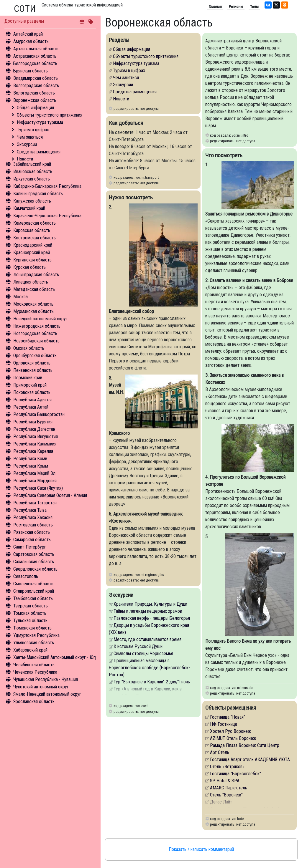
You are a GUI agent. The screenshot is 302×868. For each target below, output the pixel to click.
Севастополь (26, 576)
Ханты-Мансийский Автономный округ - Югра (56, 657)
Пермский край (28, 378)
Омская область (29, 348)
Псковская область (32, 392)
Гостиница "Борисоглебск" (235, 774)
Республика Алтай (31, 407)
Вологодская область (34, 93)
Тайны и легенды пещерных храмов (148, 611)
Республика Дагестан (34, 429)
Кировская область (32, 230)
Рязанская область (32, 532)
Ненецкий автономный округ (40, 319)
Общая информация (35, 108)
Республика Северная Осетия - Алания (50, 495)
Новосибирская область (36, 341)
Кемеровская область (35, 223)
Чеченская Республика (35, 672)
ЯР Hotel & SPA (225, 781)
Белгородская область (35, 63)
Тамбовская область (33, 598)
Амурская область (31, 41)
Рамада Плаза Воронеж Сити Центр (245, 745)
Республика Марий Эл (34, 473)
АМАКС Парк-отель (229, 788)
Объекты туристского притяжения (50, 115)
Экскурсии (27, 144)
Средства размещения (39, 152)
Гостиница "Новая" (228, 717)
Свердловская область (35, 569)
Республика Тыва (30, 510)
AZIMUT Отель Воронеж (233, 738)
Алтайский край (28, 34)
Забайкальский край (32, 164)
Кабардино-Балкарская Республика (47, 186)
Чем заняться (30, 137)
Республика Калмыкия (35, 444)
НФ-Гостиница (224, 724)
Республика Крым (31, 466)
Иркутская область (32, 179)
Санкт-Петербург (30, 547)
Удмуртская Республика (36, 635)
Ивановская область (33, 172)
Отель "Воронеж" (226, 795)
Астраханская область (35, 56)
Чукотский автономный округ (41, 687)
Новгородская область (35, 333)
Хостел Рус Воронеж (230, 731)
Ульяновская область (34, 643)
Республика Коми (30, 459)
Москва (20, 297)
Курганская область (32, 260)
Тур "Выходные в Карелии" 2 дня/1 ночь (152, 682)
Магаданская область (34, 289)
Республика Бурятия (33, 422)
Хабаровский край (30, 650)
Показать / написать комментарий (201, 849)
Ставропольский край (34, 591)
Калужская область (32, 201)
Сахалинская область (34, 562)
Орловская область (32, 363)
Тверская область (31, 606)
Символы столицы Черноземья (143, 654)
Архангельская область (36, 49)
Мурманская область (33, 311)
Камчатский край (29, 208)
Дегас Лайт (221, 802)
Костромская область (35, 238)
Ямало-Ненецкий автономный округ (47, 694)
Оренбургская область (35, 356)
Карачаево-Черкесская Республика (47, 216)
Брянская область (31, 71)
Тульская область (30, 621)
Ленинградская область (36, 275)
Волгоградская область (36, 86)
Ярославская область (34, 701)
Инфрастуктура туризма (40, 122)
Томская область (30, 613)
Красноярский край (32, 252)
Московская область (33, 304)
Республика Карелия (33, 451)
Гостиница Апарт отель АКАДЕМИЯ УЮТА (250, 759)
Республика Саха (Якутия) (38, 488)
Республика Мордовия (35, 481)
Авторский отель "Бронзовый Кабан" (245, 809)
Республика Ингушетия (36, 437)
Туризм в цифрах (33, 130)
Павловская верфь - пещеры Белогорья (152, 618)
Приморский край (30, 385)
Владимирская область (36, 78)
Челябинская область (34, 665)
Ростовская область (33, 525)
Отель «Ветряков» (227, 767)
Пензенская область (33, 370)
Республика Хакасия (33, 517)
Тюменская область (32, 628)
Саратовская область (34, 554)
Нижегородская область (37, 326)
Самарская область (32, 540)
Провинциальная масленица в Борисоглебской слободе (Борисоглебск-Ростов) (149, 668)
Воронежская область (35, 100)
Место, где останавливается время (147, 639)
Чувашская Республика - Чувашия (46, 679)
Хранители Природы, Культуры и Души (150, 604)
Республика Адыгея (32, 400)
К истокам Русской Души (138, 646)
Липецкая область (31, 282)
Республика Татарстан (35, 503)
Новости (25, 159)
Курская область (29, 267)
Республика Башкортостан (39, 414)
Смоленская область (33, 584)
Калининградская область (38, 194)
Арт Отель (220, 752)
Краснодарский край (33, 245)
